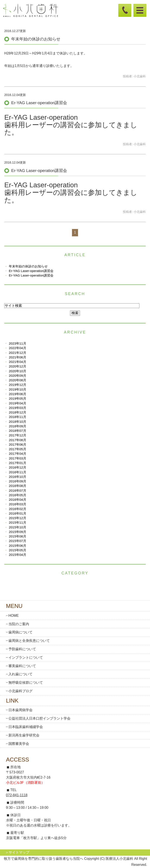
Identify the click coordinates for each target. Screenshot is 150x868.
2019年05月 (18, 398)
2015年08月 (18, 536)
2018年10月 (18, 422)
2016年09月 (18, 481)
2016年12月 (18, 467)
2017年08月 (18, 440)
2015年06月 (18, 546)
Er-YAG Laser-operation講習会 (39, 103)
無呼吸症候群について (26, 683)
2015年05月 (18, 550)
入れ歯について (20, 674)
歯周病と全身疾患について (29, 641)
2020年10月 (18, 371)
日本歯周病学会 (20, 710)
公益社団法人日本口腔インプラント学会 (39, 718)
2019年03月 (18, 408)
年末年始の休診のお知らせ (36, 39)
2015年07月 (18, 541)
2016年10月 (18, 477)
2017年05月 (18, 449)
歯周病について (20, 632)
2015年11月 (18, 522)
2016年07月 (18, 490)
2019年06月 (18, 394)
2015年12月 (18, 518)
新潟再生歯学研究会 (24, 735)
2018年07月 (18, 431)
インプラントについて (26, 657)
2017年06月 (18, 444)
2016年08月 (18, 486)
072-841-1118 (17, 795)
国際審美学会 (19, 744)
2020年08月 (18, 380)
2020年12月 (18, 366)
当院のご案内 (19, 624)
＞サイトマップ (17, 852)
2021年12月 (18, 353)
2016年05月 (18, 495)
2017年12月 (18, 435)
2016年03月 (18, 504)
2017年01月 (18, 463)
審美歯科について (22, 666)
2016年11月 (18, 472)
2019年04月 (18, 403)
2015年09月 (18, 532)
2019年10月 (18, 389)
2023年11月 (18, 343)
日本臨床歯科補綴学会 (26, 727)
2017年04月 (18, 454)
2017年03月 (18, 458)
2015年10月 (18, 527)
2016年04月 (18, 500)
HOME (14, 616)
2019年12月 (18, 385)
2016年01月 (18, 513)
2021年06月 (18, 357)
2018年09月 (18, 426)
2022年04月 (18, 348)
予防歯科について (22, 649)
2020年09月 (18, 376)
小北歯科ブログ (20, 691)
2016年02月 (18, 509)
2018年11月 (18, 417)
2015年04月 (18, 555)
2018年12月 (18, 412)
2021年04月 (18, 362)
